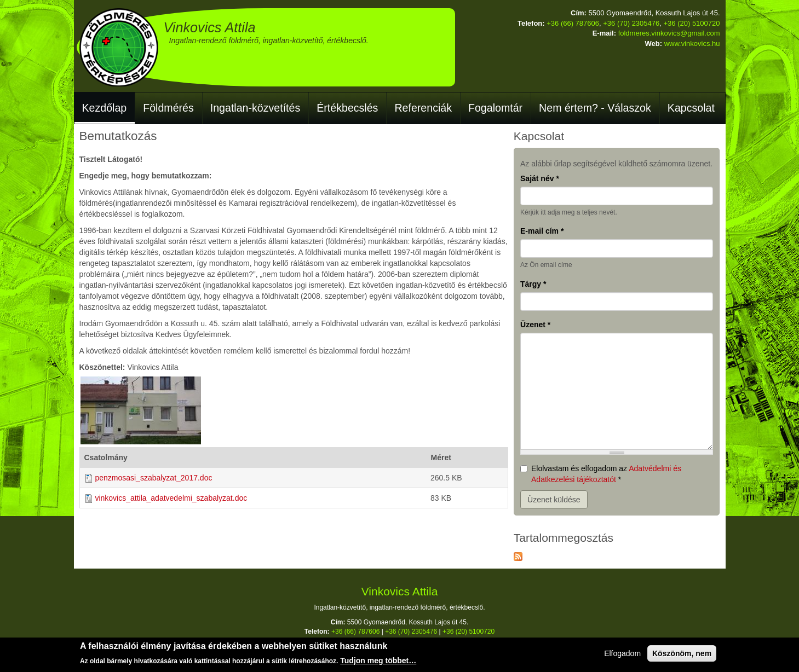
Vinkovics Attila (210, 27)
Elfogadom (622, 654)
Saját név (540, 178)
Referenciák (423, 108)
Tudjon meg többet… (378, 661)
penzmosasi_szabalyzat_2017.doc (153, 478)
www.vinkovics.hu (692, 44)
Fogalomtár (495, 108)
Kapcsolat (691, 108)
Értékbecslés (347, 108)
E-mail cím (542, 231)
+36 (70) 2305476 (631, 23)
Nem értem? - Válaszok (595, 108)
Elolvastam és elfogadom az (601, 474)
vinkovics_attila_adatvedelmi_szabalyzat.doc (171, 498)
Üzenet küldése (554, 500)
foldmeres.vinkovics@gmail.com (669, 33)
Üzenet (535, 325)
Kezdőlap (105, 108)
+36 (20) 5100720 (691, 23)
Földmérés (168, 108)
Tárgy (533, 284)
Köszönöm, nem (682, 654)
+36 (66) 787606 (573, 23)
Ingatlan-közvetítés (255, 108)
